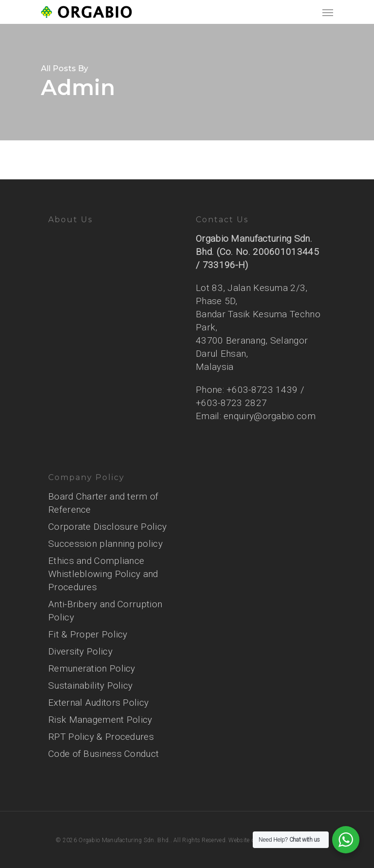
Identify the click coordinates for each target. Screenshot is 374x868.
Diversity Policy (80, 651)
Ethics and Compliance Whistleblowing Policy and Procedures (103, 574)
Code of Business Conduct (103, 754)
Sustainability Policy (90, 685)
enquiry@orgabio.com (270, 416)
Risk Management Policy (100, 720)
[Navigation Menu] (328, 12)
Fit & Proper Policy (88, 634)
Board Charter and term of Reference (103, 503)
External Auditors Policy (98, 703)
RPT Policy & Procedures (101, 737)
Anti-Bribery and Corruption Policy (105, 611)
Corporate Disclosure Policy (107, 527)
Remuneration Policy (92, 668)
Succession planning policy (105, 544)
